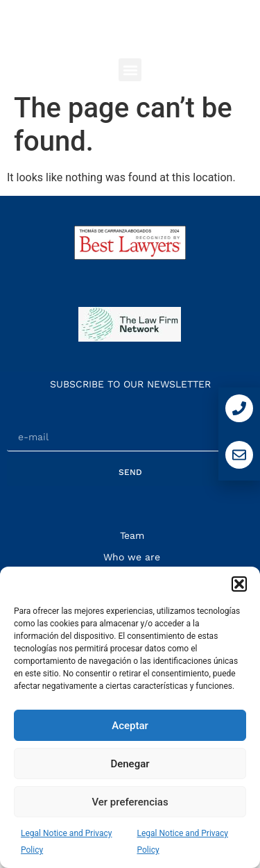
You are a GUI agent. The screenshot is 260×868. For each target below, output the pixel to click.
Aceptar (130, 726)
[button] (239, 584)
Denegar (130, 764)
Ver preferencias (130, 802)
